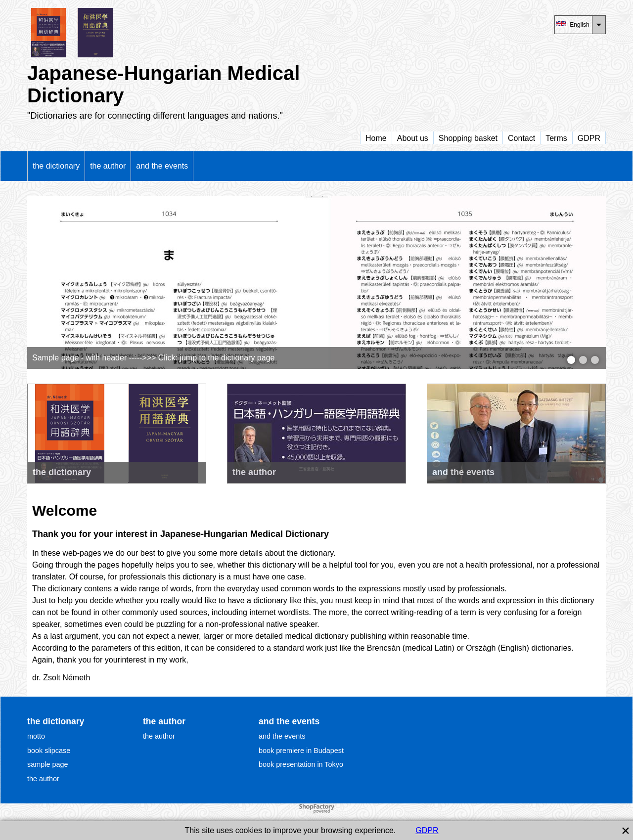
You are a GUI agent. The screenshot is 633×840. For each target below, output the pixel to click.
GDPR (427, 830)
